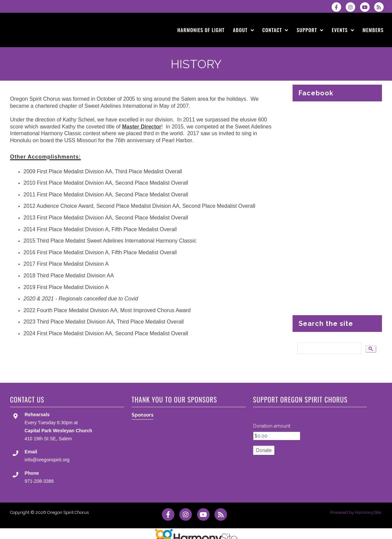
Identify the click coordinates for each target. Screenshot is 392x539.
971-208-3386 (39, 481)
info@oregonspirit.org (47, 460)
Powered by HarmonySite (356, 512)
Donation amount (272, 426)
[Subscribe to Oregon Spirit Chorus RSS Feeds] (380, 7)
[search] (329, 348)
